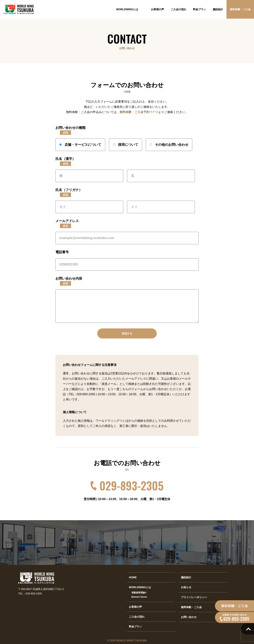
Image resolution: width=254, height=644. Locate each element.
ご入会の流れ (179, 9)
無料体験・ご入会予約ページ (139, 112)
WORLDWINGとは (127, 9)
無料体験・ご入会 (240, 9)
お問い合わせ (189, 617)
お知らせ (186, 587)
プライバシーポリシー (194, 597)
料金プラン (200, 9)
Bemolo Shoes (139, 597)
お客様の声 (157, 9)
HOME (133, 577)
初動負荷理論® (139, 593)
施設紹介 (218, 9)
